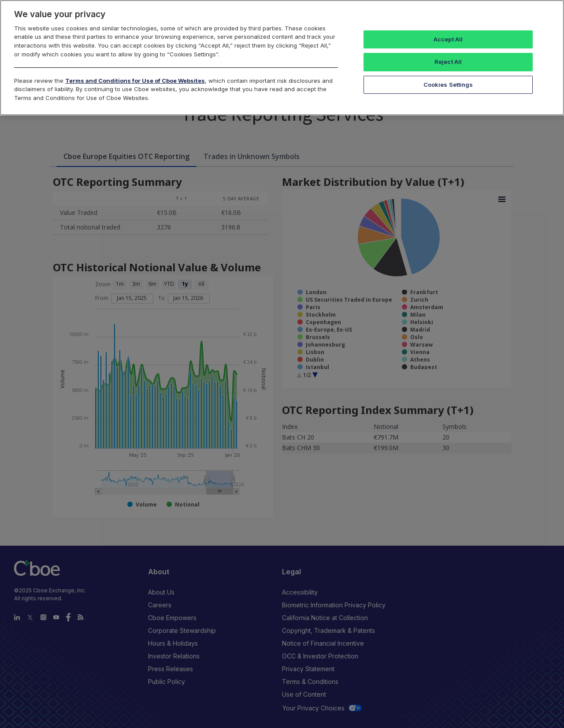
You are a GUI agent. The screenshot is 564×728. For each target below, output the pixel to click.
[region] (282, 58)
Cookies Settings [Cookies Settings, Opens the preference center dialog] (448, 85)
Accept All (448, 39)
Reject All (448, 62)
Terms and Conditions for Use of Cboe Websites (135, 81)
